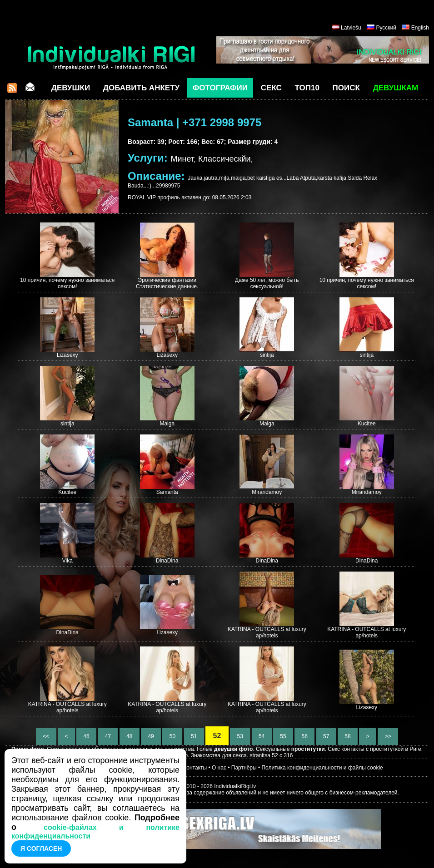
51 (194, 736)
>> (388, 736)
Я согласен (41, 848)
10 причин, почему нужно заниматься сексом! (67, 283)
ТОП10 (307, 88)
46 (86, 736)
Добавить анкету (141, 88)
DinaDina (167, 561)
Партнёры (244, 768)
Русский (386, 28)
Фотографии (220, 88)
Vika (67, 561)
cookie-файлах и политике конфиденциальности (95, 832)
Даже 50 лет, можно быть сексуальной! (267, 283)
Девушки (71, 88)
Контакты (195, 768)
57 (326, 736)
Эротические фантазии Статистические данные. (167, 283)
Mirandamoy (267, 492)
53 (240, 736)
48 (130, 736)
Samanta (167, 492)
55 (283, 736)
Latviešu (351, 28)
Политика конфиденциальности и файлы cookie (322, 768)
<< (46, 736)
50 (172, 736)
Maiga (167, 424)
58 (348, 736)
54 (262, 736)
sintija (267, 355)
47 (108, 736)
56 (304, 736)
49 (151, 736)
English (420, 28)
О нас (219, 768)
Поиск (346, 88)
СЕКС (271, 88)
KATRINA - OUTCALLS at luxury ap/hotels (267, 632)
